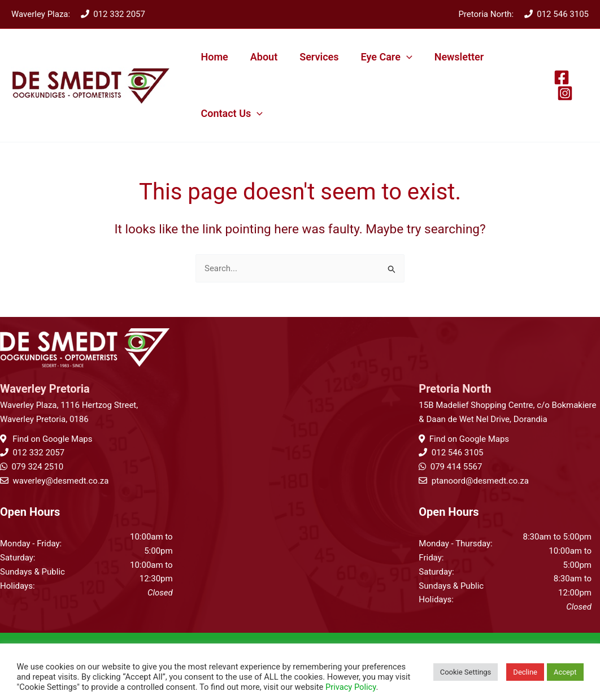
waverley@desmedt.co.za (60, 481)
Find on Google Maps (51, 439)
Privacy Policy (351, 687)
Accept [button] (565, 672)
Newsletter (451, 57)
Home (214, 57)
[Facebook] (561, 77)
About (261, 57)
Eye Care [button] (381, 57)
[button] (400, 57)
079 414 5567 (456, 467)
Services (315, 57)
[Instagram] (564, 93)
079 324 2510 (37, 467)
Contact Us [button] (231, 114)
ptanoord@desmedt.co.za (480, 481)
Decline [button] (525, 672)
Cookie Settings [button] (466, 672)
